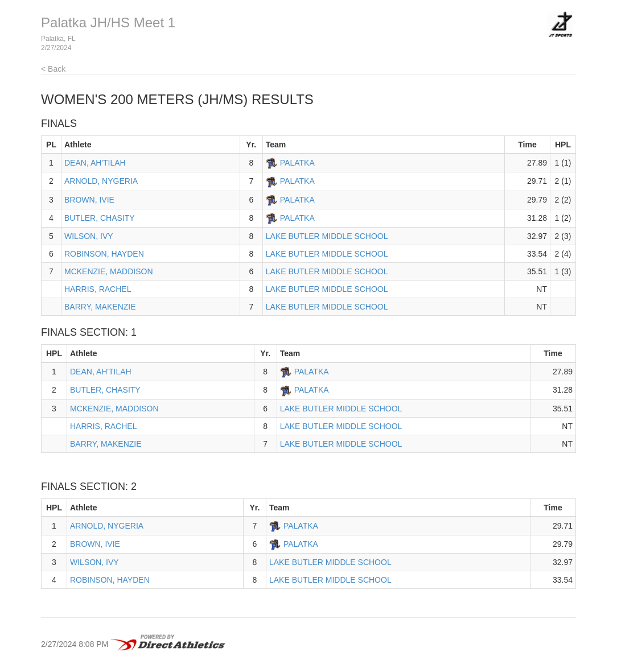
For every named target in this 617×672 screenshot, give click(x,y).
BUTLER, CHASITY (100, 218)
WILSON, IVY (89, 236)
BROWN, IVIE (89, 200)
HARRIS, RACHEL (98, 289)
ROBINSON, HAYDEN (104, 254)
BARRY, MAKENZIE (100, 307)
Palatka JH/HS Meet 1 (108, 22)
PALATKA (297, 163)
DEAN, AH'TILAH (95, 163)
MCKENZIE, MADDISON (109, 271)
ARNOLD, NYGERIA (101, 181)
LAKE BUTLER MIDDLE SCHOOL (327, 236)
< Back (53, 69)
